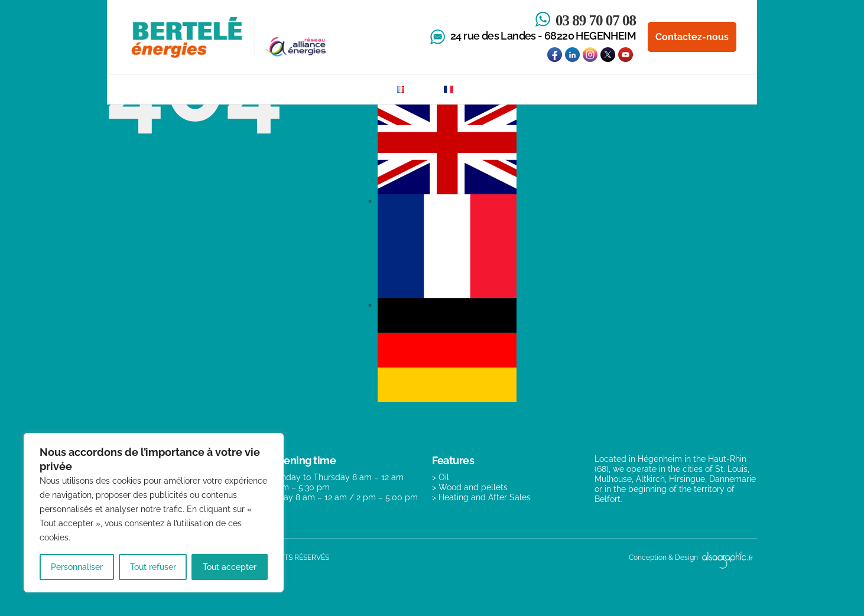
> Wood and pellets (470, 487)
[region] (154, 513)
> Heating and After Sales (481, 497)
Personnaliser (77, 567)
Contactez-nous (692, 37)
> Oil (441, 477)
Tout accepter (230, 567)
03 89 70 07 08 (596, 20)
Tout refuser (153, 567)
